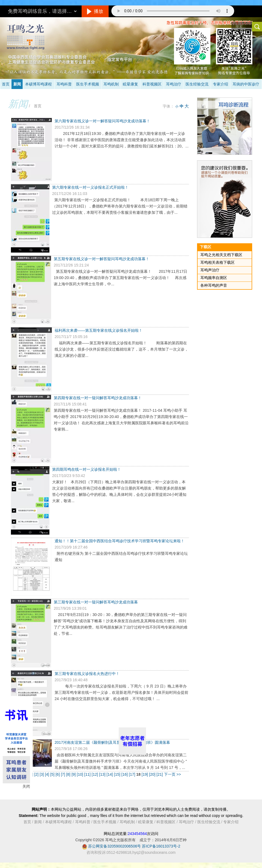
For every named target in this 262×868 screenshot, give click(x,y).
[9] (74, 774)
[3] (42, 774)
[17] (133, 774)
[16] (125, 774)
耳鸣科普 (64, 84)
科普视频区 (152, 84)
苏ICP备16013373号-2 (161, 846)
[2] (37, 774)
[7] (63, 774)
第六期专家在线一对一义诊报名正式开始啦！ (90, 187)
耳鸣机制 (111, 84)
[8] (69, 774)
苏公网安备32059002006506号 (114, 846)
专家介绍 (221, 84)
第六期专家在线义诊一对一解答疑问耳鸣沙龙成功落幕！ (102, 121)
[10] (80, 774)
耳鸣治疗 (174, 84)
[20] (153, 774)
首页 (6, 84)
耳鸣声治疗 (210, 270)
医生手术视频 (88, 84)
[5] (53, 774)
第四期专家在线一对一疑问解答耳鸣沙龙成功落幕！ (98, 398)
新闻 (17, 84)
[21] (160, 774)
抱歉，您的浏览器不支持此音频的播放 (173, 11)
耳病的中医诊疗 (246, 84)
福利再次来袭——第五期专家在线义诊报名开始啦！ (99, 330)
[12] (95, 774)
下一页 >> (172, 774)
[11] (88, 774)
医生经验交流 (197, 84)
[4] (48, 774)
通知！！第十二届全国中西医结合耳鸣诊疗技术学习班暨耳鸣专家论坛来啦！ (120, 541)
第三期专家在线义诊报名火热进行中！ (87, 674)
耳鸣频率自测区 (214, 278)
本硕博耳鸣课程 (38, 84)
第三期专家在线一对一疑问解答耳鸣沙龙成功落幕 (96, 602)
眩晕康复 (130, 84)
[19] (145, 774)
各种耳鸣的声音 (214, 285)
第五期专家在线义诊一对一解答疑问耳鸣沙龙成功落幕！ (102, 259)
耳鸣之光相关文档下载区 (221, 255)
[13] (103, 774)
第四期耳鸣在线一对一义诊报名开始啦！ (87, 469)
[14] (110, 774)
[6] (58, 774)
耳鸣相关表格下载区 (218, 262)
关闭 (26, 786)
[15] (118, 774)
